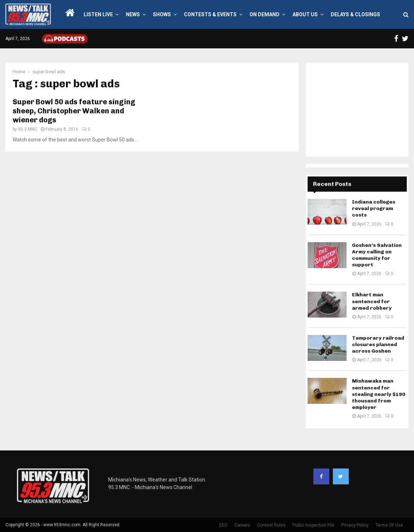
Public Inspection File (313, 525)
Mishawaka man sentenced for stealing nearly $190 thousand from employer (379, 394)
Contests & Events (210, 14)
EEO (223, 525)
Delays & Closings (355, 14)
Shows (162, 14)
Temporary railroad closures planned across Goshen (378, 345)
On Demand (265, 14)
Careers (242, 525)
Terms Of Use (389, 525)
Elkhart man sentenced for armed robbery (372, 301)
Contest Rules (271, 525)
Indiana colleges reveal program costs (374, 208)
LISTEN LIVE (98, 14)
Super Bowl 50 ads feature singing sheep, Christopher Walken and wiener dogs (74, 111)
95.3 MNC (28, 129)
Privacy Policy (355, 525)
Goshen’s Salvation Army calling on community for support (377, 255)
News (133, 14)
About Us (305, 14)
